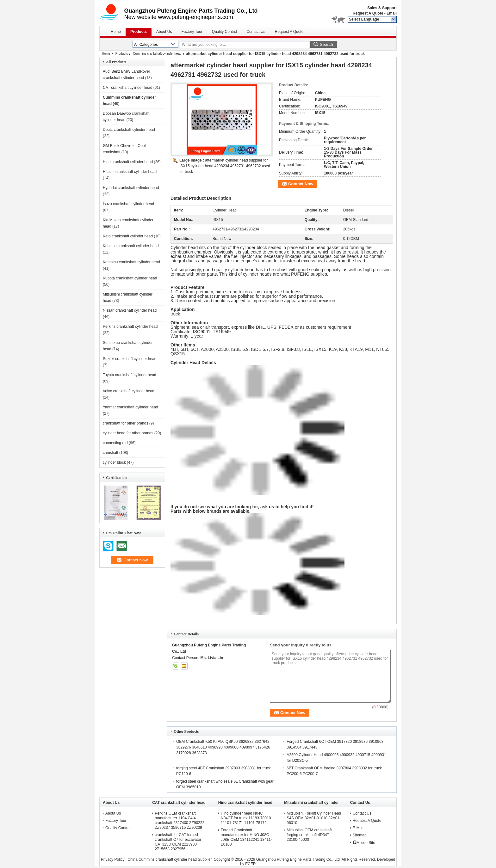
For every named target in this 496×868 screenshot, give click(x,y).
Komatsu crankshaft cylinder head (131, 262)
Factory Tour (192, 32)
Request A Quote (368, 13)
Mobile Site (364, 843)
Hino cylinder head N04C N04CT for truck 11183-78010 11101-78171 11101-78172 (246, 818)
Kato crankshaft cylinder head (128, 236)
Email (392, 13)
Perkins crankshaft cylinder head (130, 327)
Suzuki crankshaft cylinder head (130, 359)
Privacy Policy (113, 859)
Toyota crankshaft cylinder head (130, 375)
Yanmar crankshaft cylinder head (130, 407)
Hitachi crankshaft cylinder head (130, 172)
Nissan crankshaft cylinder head (130, 310)
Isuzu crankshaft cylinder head (128, 204)
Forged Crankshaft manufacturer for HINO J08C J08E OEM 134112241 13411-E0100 (246, 837)
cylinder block (114, 462)
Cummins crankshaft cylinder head (157, 54)
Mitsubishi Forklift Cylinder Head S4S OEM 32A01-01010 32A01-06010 (314, 818)
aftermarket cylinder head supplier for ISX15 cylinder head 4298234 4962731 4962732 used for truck (225, 166)
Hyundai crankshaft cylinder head (131, 188)
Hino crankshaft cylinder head (128, 162)
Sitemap (360, 835)
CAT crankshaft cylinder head (127, 88)
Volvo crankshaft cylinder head (129, 391)
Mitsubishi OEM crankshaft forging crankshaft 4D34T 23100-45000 (309, 835)
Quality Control (224, 32)
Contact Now (301, 184)
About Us (164, 32)
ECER (250, 864)
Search (326, 44)
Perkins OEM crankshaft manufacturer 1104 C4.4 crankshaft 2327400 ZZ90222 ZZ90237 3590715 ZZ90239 (180, 820)
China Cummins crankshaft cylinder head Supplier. (170, 859)
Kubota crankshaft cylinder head (130, 278)
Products (139, 32)
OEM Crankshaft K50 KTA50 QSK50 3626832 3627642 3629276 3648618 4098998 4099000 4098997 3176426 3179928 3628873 (223, 747)
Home (116, 32)
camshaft (111, 453)
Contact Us (256, 32)
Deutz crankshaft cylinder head (129, 130)
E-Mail (358, 828)
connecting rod (115, 443)
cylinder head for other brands (128, 433)
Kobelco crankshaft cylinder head (131, 246)
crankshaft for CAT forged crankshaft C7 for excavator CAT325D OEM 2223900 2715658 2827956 (178, 842)
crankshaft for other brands (125, 423)
